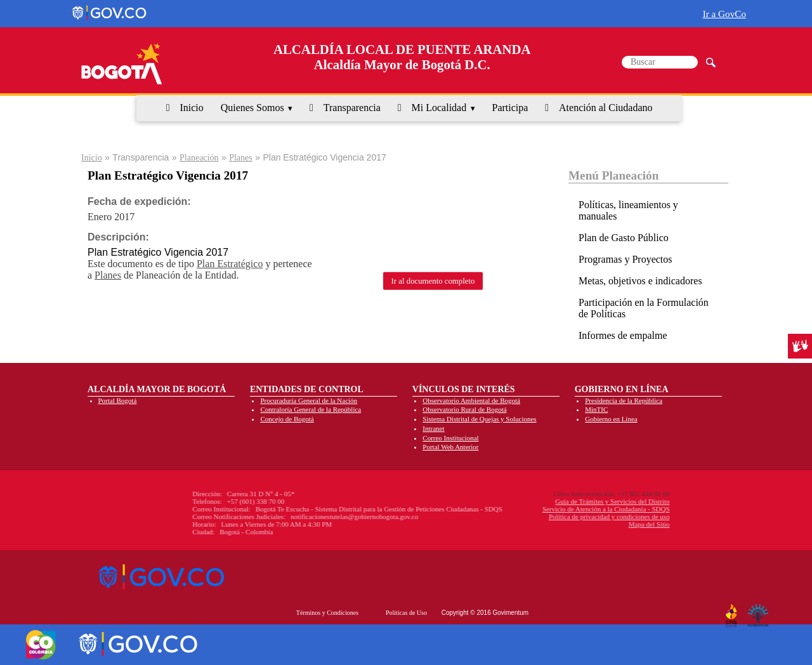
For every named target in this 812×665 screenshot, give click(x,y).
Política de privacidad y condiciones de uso (533, 517)
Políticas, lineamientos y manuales (628, 210)
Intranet (433, 428)
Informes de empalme (623, 335)
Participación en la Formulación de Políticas (644, 308)
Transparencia (352, 108)
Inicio (191, 108)
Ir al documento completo (433, 280)
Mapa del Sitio (573, 524)
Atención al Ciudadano (606, 108)
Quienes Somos (252, 108)
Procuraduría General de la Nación (309, 400)
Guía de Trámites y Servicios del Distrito (537, 501)
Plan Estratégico (230, 264)
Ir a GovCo (724, 14)
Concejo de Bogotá (287, 419)
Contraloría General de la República (311, 409)
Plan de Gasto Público (624, 238)
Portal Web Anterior (450, 447)
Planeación (199, 158)
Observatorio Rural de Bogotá (464, 409)
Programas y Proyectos (625, 259)
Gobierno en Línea (611, 419)
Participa (510, 108)
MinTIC (596, 409)
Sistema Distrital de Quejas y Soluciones (479, 419)
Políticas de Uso (406, 613)
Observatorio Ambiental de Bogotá (471, 400)
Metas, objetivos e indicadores (640, 281)
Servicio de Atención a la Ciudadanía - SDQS (530, 509)
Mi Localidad (439, 108)
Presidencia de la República (624, 400)
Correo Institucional (450, 438)
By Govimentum (760, 611)
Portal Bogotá (118, 400)
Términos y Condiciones (327, 613)
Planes (241, 158)
